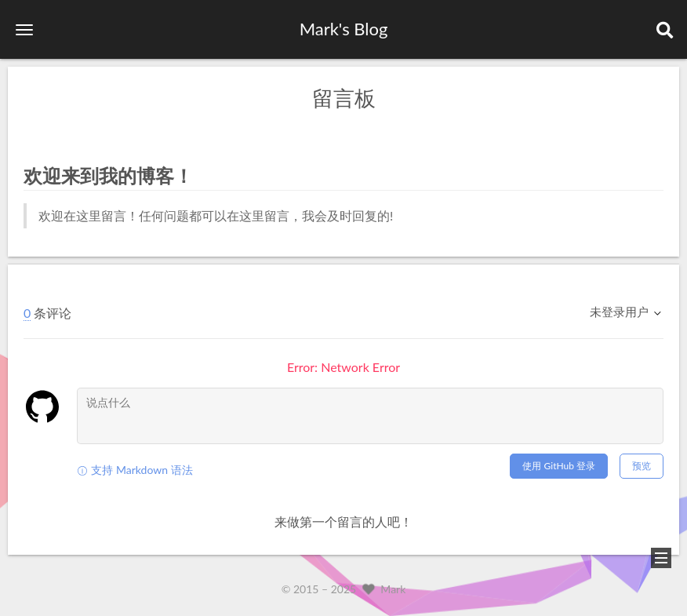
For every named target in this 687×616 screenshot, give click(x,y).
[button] (24, 29)
